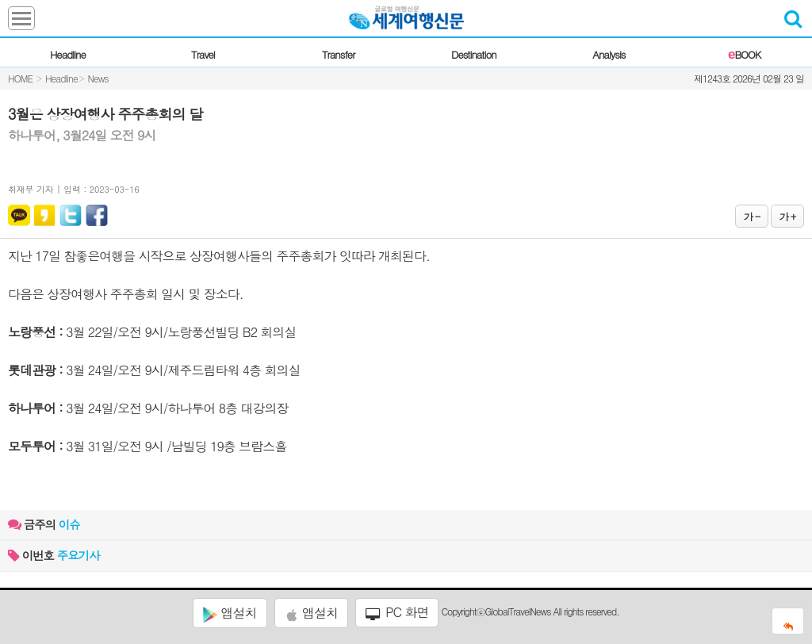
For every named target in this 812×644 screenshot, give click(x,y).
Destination (474, 54)
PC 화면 (397, 612)
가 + (787, 216)
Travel (203, 54)
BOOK (744, 54)
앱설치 (230, 613)
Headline (68, 54)
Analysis (609, 54)
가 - (752, 216)
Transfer (338, 54)
